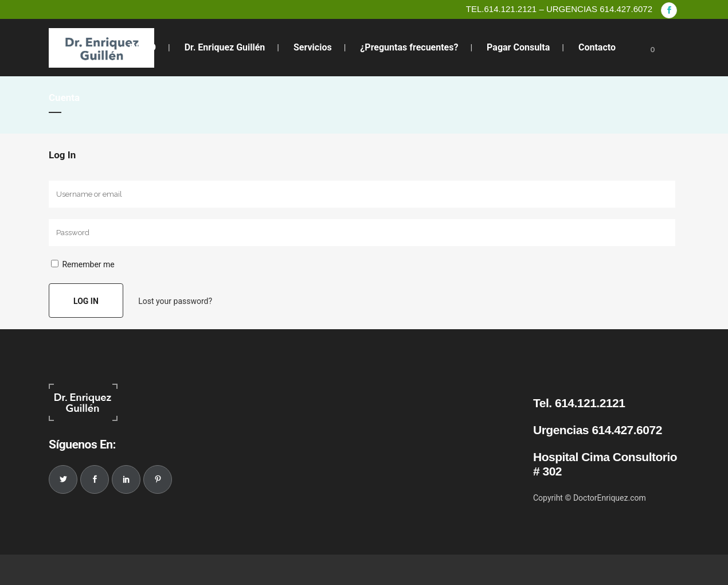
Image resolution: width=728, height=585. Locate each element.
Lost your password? (175, 301)
